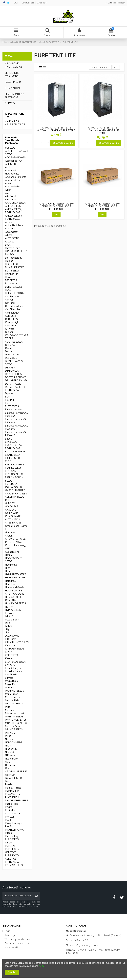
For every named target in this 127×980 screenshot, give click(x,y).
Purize (8, 843)
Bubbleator (11, 284)
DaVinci (9, 351)
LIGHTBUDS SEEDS (15, 662)
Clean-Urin (11, 326)
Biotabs (9, 261)
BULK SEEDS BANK (15, 293)
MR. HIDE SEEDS (14, 729)
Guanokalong (12, 552)
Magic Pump (12, 684)
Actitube (10, 167)
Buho (8, 290)
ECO (8, 397)
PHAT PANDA (12, 797)
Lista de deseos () (115, 3)
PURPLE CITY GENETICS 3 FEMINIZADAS (13, 859)
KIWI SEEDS (11, 655)
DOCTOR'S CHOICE (16, 377)
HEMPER (10, 568)
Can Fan (9, 300)
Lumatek (10, 678)
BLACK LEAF (12, 264)
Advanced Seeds (14, 180)
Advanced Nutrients (16, 177)
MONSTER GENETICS (17, 723)
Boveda (9, 277)
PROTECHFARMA (14, 830)
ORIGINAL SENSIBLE (16, 772)
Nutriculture (11, 759)
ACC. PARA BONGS (15, 158)
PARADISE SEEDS (14, 778)
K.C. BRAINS (11, 639)
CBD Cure (10, 316)
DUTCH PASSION (14, 384)
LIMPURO (10, 665)
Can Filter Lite (12, 309)
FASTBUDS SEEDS (15, 465)
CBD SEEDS (11, 319)
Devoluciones (28, 3)
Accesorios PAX (14, 161)
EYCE (8, 461)
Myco (8, 736)
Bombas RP (11, 274)
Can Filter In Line (14, 306)
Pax (7, 781)
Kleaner (9, 658)
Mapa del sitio (12, 948)
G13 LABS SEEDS (14, 487)
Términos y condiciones (17, 939)
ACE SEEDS (11, 164)
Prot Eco (10, 826)
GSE (7, 549)
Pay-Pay (9, 784)
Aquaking (10, 229)
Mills (8, 707)
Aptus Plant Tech (14, 225)
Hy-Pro (9, 607)
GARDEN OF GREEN (16, 494)
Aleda (8, 193)
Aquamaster (11, 232)
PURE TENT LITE (16, 125)
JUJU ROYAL (12, 636)
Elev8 (8, 403)
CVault (9, 348)
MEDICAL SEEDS (14, 704)
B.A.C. (8, 245)
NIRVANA (10, 755)
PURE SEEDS (12, 839)
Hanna (8, 555)
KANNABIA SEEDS (15, 649)
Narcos (9, 739)
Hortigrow (11, 581)
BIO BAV (10, 254)
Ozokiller (10, 775)
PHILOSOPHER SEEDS (17, 801)
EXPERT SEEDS (13, 458)
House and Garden (15, 587)
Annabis (9, 222)
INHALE (9, 616)
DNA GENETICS (13, 374)
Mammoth (11, 688)
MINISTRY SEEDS (14, 717)
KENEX (9, 652)
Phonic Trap (11, 804)
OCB (8, 762)
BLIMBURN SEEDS (15, 267)
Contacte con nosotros (17, 943)
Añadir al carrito (63, 143)
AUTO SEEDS (12, 238)
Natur (8, 746)
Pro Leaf (10, 817)
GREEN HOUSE (13, 523)
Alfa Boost (11, 196)
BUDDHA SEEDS (14, 287)
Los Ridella (11, 675)
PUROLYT (10, 846)
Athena (9, 235)
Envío (16, 3)
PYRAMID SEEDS (14, 865)
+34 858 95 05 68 (79, 940)
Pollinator (10, 810)
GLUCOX (10, 503)
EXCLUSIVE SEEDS (15, 452)
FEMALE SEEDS (13, 468)
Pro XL (9, 820)
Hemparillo (11, 565)
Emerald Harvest (14, 410)
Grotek (9, 536)
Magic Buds (11, 681)
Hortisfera (10, 584)
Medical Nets (12, 700)
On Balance (11, 765)
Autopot (9, 242)
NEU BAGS (11, 749)
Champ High (12, 322)
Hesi (7, 571)
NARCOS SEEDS (14, 743)
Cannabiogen (12, 313)
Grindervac (11, 532)
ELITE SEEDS (12, 406)
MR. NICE (10, 733)
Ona (7, 768)
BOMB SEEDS (12, 271)
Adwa (8, 183)
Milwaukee (11, 710)
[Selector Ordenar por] (100, 67)
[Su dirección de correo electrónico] (18, 896)
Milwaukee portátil (15, 713)
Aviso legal (42, 3)
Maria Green (12, 694)
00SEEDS (10, 148)
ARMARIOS (13, 121)
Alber (8, 190)
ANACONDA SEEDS (15, 203)
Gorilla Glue (12, 513)
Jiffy (7, 629)
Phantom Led (12, 791)
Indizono (10, 613)
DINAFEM (10, 368)
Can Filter (10, 303)
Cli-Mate (10, 329)
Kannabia (10, 646)
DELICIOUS (11, 358)
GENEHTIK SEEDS (15, 497)
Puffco (9, 833)
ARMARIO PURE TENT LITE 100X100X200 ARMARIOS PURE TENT (102, 130)
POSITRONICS (13, 814)
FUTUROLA (11, 484)
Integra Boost (12, 620)
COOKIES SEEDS (14, 342)
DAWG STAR (12, 355)
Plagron (9, 807)
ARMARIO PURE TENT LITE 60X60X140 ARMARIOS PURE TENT (56, 129)
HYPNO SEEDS (13, 610)
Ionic (8, 623)
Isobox (9, 626)
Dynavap (10, 393)
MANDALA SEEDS (14, 691)
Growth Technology (16, 545)
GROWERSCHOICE (15, 539)
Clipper (9, 332)
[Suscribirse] (36, 896)
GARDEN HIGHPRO (15, 490)
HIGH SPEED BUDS (15, 578)
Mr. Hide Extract (13, 726)
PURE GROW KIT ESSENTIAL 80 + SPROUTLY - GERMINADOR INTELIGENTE (102, 206)
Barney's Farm (13, 248)
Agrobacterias (13, 187)
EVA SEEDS (11, 442)
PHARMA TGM (13, 794)
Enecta (9, 439)
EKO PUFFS (11, 400)
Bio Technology (14, 258)
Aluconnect (11, 200)
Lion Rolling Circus (15, 668)
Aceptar (12, 972)
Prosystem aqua (14, 823)
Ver (56, 214)
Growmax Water (14, 542)
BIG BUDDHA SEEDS (16, 251)
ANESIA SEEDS (13, 206)
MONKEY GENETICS (16, 720)
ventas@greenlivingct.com (84, 945)
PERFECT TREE (13, 788)
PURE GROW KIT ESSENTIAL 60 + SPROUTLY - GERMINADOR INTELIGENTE (56, 206)
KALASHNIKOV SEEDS (17, 642)
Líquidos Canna (13, 671)
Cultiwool (10, 345)
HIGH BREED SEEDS (16, 574)
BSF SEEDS (11, 280)
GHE (8, 500)
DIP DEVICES (12, 371)
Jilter (8, 632)
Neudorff (10, 752)
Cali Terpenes (12, 297)
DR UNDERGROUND (16, 380)
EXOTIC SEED (12, 455)
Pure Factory (12, 836)
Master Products (14, 697)
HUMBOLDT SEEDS (15, 603)
